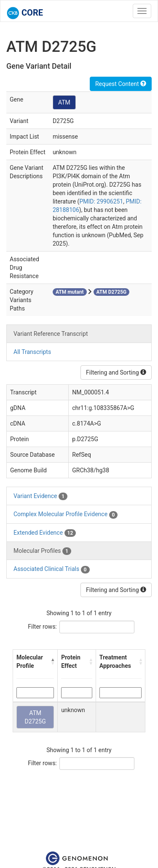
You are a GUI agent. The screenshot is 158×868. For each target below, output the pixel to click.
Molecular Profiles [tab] (42, 551)
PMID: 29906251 (101, 201)
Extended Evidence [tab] (45, 533)
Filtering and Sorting (116, 372)
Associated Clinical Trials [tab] (52, 569)
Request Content (121, 84)
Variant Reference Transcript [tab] (51, 334)
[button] (52, 662)
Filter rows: (42, 627)
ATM (64, 102)
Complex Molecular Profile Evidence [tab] (66, 514)
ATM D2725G (35, 717)
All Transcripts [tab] (32, 352)
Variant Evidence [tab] (40, 496)
